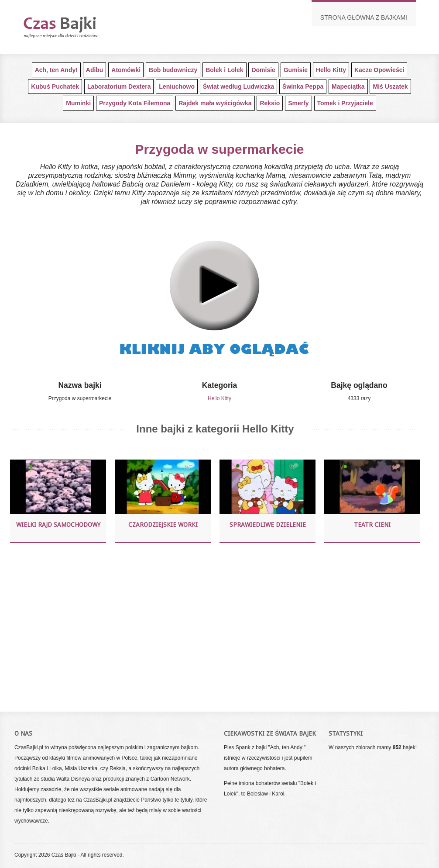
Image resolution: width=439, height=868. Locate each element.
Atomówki (126, 70)
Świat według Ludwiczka (238, 86)
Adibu (95, 70)
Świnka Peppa (303, 86)
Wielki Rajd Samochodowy (58, 525)
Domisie (263, 70)
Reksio (270, 103)
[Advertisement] (215, 626)
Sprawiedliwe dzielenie (268, 525)
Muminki (78, 103)
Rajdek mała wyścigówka (215, 103)
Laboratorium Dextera (119, 86)
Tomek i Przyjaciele (345, 103)
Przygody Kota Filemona (135, 103)
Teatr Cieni (372, 525)
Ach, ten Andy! (56, 70)
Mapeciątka (348, 86)
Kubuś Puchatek (55, 86)
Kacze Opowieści (379, 70)
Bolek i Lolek (224, 70)
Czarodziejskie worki (163, 525)
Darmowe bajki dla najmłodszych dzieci (75, 27)
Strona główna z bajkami (364, 17)
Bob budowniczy (173, 70)
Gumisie (296, 70)
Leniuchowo (177, 86)
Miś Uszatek (390, 86)
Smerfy (298, 103)
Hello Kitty (331, 70)
